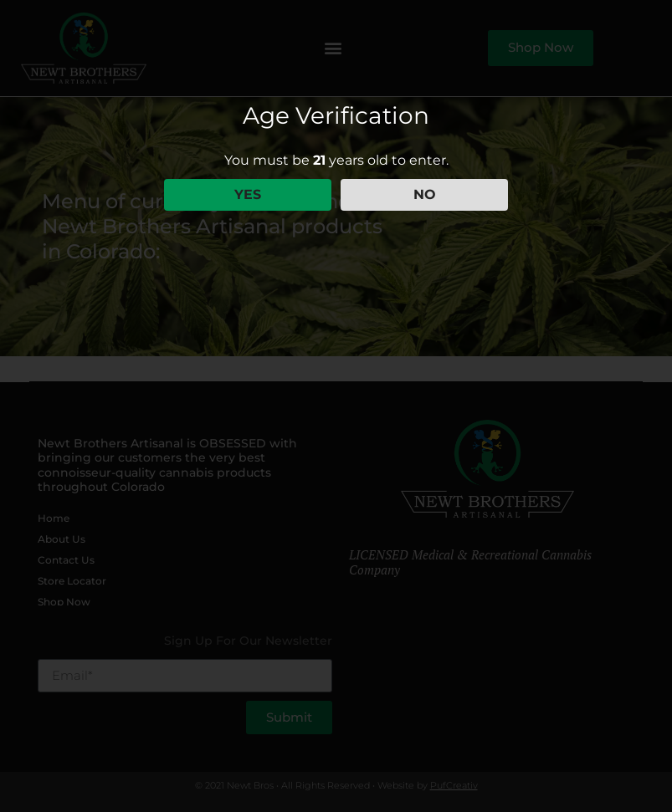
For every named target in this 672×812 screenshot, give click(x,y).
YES (248, 194)
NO (425, 194)
